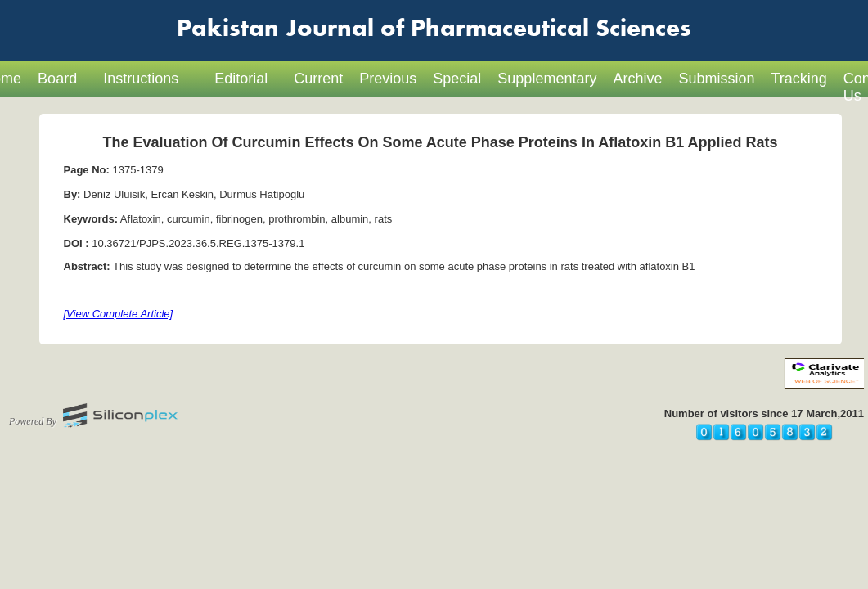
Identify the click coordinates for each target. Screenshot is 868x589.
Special (457, 79)
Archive (637, 79)
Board (57, 79)
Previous (388, 79)
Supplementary (547, 79)
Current (318, 79)
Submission (716, 79)
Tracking (799, 79)
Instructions (141, 79)
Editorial (241, 79)
